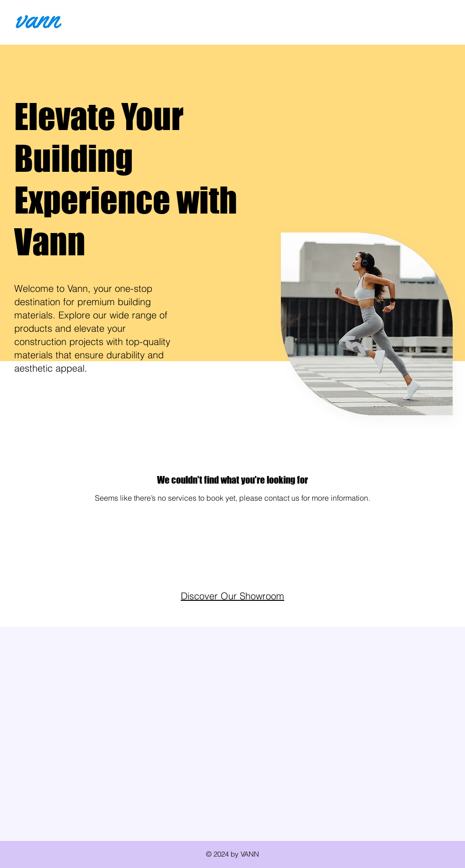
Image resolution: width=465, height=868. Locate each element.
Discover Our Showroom (232, 596)
